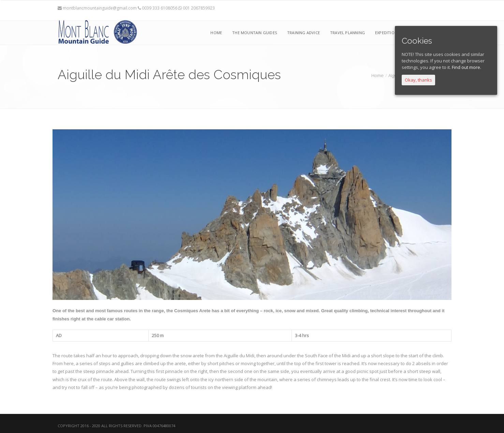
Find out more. (466, 67)
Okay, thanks (418, 80)
